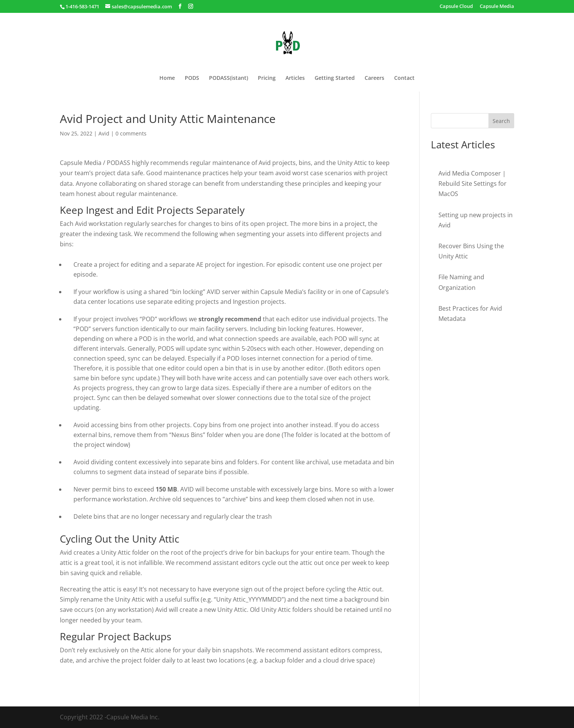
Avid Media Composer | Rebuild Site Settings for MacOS (473, 184)
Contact (404, 78)
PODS (192, 78)
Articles (295, 78)
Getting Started (335, 78)
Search (501, 121)
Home (167, 78)
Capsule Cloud (456, 7)
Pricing (267, 78)
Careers (374, 78)
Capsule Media (497, 7)
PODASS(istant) (229, 78)
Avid (104, 133)
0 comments (131, 133)
